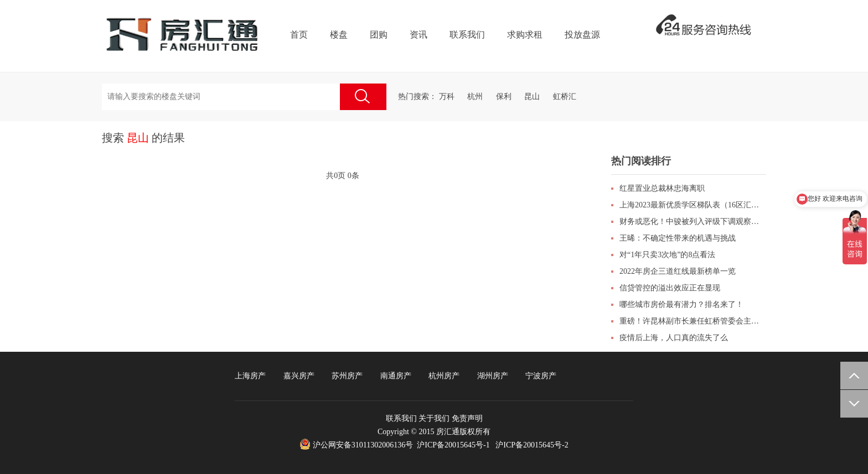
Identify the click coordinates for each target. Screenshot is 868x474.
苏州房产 (347, 376)
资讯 (418, 35)
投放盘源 (582, 35)
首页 (299, 35)
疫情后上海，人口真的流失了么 (674, 338)
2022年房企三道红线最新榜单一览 (678, 271)
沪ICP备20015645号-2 (532, 445)
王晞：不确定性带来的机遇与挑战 (678, 238)
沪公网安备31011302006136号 (363, 445)
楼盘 (339, 35)
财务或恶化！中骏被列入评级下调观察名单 (693, 222)
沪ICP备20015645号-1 (453, 445)
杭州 (475, 97)
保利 (504, 97)
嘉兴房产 (299, 376)
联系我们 (467, 35)
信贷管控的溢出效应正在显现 (670, 288)
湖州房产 (493, 376)
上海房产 (250, 376)
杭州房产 (444, 376)
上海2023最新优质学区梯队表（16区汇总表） (693, 205)
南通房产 (396, 376)
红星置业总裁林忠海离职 (662, 188)
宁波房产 (541, 376)
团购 (379, 35)
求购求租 (525, 35)
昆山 (532, 97)
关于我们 (434, 418)
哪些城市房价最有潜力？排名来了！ (681, 304)
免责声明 (467, 418)
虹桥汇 (565, 97)
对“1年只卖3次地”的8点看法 (667, 255)
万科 (447, 97)
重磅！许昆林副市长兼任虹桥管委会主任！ (693, 321)
